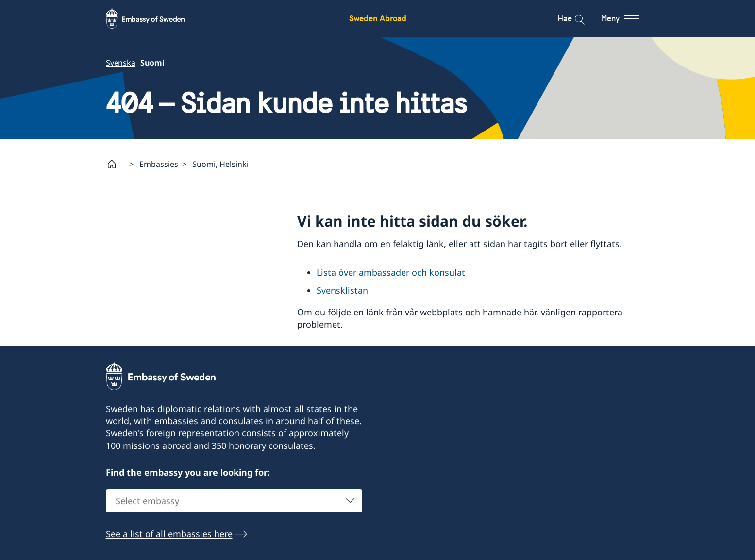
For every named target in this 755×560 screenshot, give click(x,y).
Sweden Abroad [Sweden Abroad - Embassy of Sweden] (378, 18)
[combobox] (234, 501)
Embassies (159, 164)
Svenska (121, 63)
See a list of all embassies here (169, 534)
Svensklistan (342, 290)
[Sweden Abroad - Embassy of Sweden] (154, 18)
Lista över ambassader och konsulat (391, 272)
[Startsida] (116, 164)
